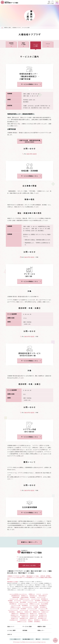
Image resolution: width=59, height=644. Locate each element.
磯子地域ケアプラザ (33, 613)
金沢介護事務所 (38, 601)
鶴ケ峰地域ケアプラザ (43, 615)
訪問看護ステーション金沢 (14, 602)
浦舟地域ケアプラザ (33, 618)
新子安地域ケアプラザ (34, 615)
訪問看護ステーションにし (45, 610)
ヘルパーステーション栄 (41, 597)
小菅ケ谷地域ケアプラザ (24, 615)
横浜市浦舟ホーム (45, 620)
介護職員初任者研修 (16, 597)
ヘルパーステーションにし (34, 610)
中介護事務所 (30, 622)
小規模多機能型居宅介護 (15, 596)
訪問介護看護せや (25, 605)
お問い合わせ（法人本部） (31, 565)
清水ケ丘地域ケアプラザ (42, 618)
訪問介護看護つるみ (13, 604)
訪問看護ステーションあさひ (16, 607)
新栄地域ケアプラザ (33, 617)
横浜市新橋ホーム (37, 620)
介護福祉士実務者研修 (25, 597)
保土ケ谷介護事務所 (44, 604)
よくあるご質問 (11, 630)
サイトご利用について (15, 639)
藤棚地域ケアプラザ (36, 612)
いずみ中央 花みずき (23, 620)
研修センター (41, 630)
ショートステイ (45, 594)
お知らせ (10, 634)
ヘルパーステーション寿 (24, 610)
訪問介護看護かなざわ (46, 601)
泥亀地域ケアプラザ (15, 613)
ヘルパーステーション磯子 (43, 609)
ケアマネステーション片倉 (32, 602)
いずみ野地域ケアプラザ (14, 620)
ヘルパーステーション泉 (35, 599)
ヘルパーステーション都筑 (32, 609)
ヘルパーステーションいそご (13, 610)
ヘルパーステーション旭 (34, 605)
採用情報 (52, 2)
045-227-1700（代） (23, 559)
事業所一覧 (49, 2)
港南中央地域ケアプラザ (43, 617)
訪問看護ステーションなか (22, 622)
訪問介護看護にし (12, 612)
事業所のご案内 (8, 28)
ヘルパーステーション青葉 (15, 609)
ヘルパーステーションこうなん (28, 601)
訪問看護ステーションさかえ (25, 599)
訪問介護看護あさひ (43, 605)
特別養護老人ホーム (25, 596)
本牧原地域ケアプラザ (15, 615)
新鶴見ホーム (30, 620)
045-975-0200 (31, 154)
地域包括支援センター (33, 596)
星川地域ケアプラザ (15, 618)
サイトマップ (46, 639)
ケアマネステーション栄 (14, 599)
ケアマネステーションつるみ (23, 604)
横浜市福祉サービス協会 (12, 582)
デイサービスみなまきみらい (27, 607)
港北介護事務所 (23, 609)
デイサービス (39, 594)
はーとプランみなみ (18, 601)
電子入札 (38, 639)
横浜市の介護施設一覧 (43, 596)
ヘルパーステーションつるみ (43, 602)
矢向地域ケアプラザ (28, 612)
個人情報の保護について (28, 639)
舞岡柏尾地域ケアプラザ (24, 613)
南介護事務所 (10, 601)
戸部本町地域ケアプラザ (24, 618)
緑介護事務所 (36, 607)
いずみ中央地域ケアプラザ (15, 617)
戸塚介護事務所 (33, 597)
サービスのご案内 (27, 626)
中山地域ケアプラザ (45, 612)
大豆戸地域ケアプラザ (42, 613)
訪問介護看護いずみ (44, 599)
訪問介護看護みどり (43, 607)
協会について (11, 626)
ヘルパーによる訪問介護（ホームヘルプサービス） (18, 594)
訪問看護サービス (32, 594)
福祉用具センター (20, 612)
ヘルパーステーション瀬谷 (16, 605)
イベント (48, 45)
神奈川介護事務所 (23, 602)
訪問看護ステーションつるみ (34, 604)
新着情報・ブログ (11, 45)
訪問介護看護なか (37, 622)
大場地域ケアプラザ (16, 28)
